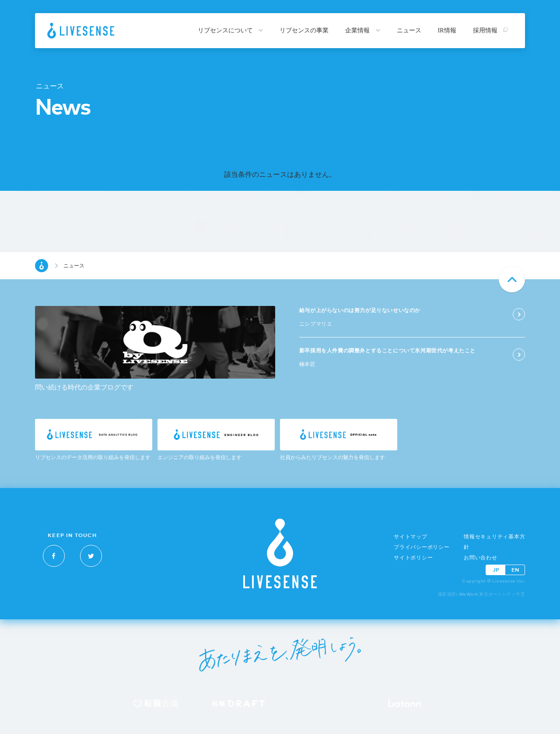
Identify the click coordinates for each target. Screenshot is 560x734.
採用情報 (490, 30)
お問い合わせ (481, 558)
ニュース (409, 30)
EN (515, 570)
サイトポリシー (413, 558)
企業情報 (363, 30)
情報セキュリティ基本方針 (494, 542)
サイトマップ (411, 537)
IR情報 (447, 30)
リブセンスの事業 (304, 30)
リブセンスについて (231, 30)
